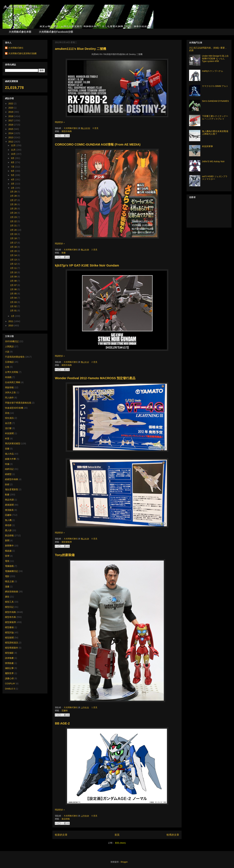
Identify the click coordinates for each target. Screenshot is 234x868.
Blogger (124, 862)
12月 (13, 145)
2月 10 (14, 272)
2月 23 (14, 217)
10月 (13, 154)
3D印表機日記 (12, 341)
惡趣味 (65, 711)
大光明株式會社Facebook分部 (56, 32)
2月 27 (14, 200)
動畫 (64, 253)
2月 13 (14, 260)
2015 (11, 129)
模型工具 (9, 602)
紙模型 (8, 474)
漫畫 (7, 587)
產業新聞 (9, 505)
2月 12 (14, 264)
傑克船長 (9, 510)
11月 (13, 150)
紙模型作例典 (12, 479)
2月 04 (14, 298)
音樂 (7, 449)
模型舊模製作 (12, 648)
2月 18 (14, 238)
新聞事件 (9, 546)
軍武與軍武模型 (13, 443)
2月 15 (14, 251)
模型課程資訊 (12, 643)
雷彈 (7, 556)
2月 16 (14, 247)
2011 (11, 321)
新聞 (7, 540)
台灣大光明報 (12, 372)
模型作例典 (67, 131)
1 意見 (94, 707)
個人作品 (9, 454)
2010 (11, 325)
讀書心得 (9, 678)
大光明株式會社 (71, 128)
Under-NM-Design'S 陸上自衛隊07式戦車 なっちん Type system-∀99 (215, 59)
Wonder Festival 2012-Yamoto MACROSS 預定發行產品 (95, 378)
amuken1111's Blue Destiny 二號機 (80, 49)
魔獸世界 (9, 673)
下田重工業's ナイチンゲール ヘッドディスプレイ (215, 117)
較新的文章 (61, 835)
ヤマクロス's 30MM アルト (215, 86)
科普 (7, 439)
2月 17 (14, 243)
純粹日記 (9, 469)
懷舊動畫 (9, 663)
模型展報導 (67, 542)
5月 (13, 175)
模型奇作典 (10, 617)
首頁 (117, 835)
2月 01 (14, 311)
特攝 (7, 464)
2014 (11, 133)
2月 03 (14, 302)
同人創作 (9, 398)
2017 (11, 120)
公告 (7, 367)
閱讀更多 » (60, 122)
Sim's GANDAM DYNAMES (215, 101)
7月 (13, 167)
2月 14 (14, 255)
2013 (11, 137)
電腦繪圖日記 (12, 571)
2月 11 (14, 268)
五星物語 (9, 362)
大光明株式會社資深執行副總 (22, 53)
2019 (11, 112)
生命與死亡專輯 (13, 382)
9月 (13, 158)
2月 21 (14, 226)
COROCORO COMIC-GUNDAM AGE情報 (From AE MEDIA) (98, 144)
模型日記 (9, 607)
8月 (13, 162)
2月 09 (14, 277)
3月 (13, 184)
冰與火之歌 (10, 392)
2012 (11, 142)
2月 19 (14, 234)
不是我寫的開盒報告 (15, 357)
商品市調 (9, 500)
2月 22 (14, 221)
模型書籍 (9, 627)
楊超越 (8, 551)
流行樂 (8, 428)
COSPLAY (10, 684)
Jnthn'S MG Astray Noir (213, 161)
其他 (7, 413)
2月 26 (14, 204)
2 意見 (94, 250)
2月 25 (14, 209)
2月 (13, 188)
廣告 (7, 597)
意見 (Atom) (120, 843)
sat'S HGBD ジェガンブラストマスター (215, 178)
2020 (11, 108)
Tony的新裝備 (65, 555)
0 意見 (96, 128)
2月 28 (14, 196)
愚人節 (8, 530)
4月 (13, 179)
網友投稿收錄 (12, 592)
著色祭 (8, 525)
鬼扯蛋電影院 (12, 489)
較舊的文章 (173, 835)
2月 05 (14, 294)
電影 (7, 576)
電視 (7, 561)
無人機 (8, 520)
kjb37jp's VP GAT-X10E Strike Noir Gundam (87, 265)
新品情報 (66, 819)
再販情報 (9, 387)
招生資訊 (9, 418)
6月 (13, 171)
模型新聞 (9, 638)
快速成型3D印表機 (14, 408)
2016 (11, 125)
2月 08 (14, 281)
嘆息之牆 (9, 581)
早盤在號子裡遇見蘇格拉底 (18, 403)
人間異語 (9, 347)
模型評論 (9, 632)
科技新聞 (9, 433)
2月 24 (14, 213)
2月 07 (14, 285)
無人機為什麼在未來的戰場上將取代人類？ (215, 133)
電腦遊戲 (9, 566)
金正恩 (8, 423)
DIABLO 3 (10, 689)
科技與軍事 (207, 146)
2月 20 (14, 230)
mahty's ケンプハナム (213, 71)
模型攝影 (9, 653)
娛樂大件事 (10, 459)
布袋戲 (8, 377)
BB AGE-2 (62, 723)
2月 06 (14, 289)
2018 (11, 116)
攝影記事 (9, 668)
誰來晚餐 (9, 658)
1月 (13, 316)
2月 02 (14, 306)
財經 (7, 484)
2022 (11, 104)
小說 (7, 352)
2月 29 (14, 192)
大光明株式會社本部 (20, 32)
